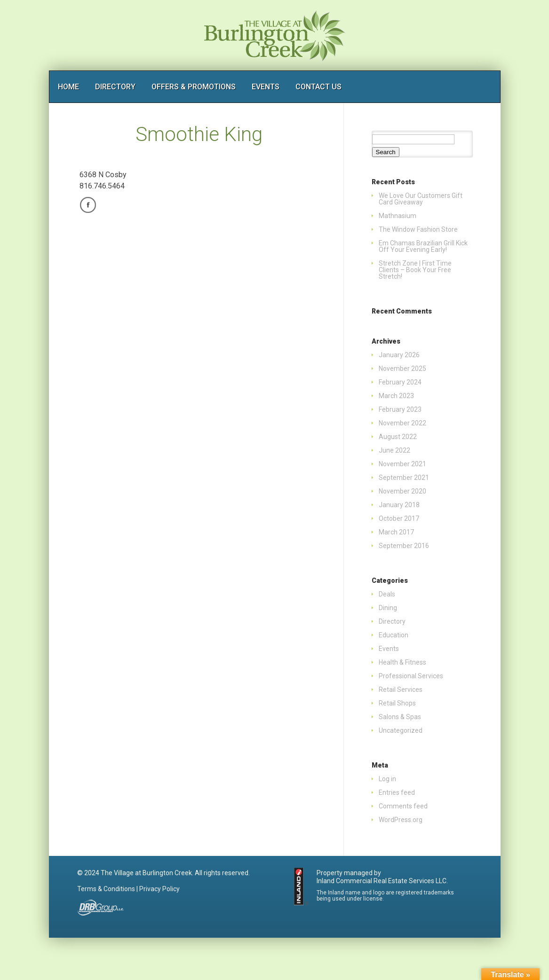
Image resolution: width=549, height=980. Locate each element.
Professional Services (411, 676)
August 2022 (398, 437)
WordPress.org (401, 820)
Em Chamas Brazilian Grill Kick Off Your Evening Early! (423, 246)
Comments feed (403, 806)
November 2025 (402, 368)
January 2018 (399, 505)
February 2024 (400, 382)
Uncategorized (401, 730)
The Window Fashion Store (418, 229)
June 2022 (394, 450)
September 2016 (404, 546)
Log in (387, 779)
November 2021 (402, 464)
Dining (388, 608)
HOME (68, 87)
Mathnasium (398, 216)
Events (389, 649)
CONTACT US (318, 87)
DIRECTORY (115, 87)
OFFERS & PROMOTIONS (194, 87)
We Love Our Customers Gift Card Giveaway (421, 199)
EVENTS (266, 87)
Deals (387, 594)
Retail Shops (397, 703)
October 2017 (399, 518)
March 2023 (396, 396)
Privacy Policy (159, 889)
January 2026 (399, 355)
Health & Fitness (402, 662)
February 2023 (400, 409)
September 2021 (404, 478)
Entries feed (397, 792)
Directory (392, 621)
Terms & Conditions (106, 889)
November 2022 (402, 423)
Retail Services (401, 690)
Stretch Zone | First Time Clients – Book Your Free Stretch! (415, 270)
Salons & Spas (400, 717)
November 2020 (402, 491)
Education (394, 635)
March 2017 (396, 532)
